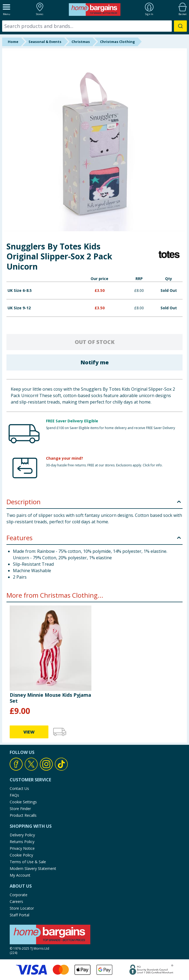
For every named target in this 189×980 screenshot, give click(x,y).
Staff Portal (19, 915)
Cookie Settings (23, 802)
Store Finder (20, 809)
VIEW (29, 732)
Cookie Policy (21, 855)
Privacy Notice (22, 848)
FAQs (14, 795)
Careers (16, 901)
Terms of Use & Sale (28, 862)
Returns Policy (22, 842)
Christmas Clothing (117, 42)
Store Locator (22, 908)
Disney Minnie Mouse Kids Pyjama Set (50, 698)
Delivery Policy (22, 835)
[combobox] (94, 26)
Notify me (94, 362)
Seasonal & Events (45, 42)
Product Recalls (23, 815)
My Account (20, 875)
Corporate (19, 895)
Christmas (81, 42)
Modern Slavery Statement (33, 868)
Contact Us (19, 788)
